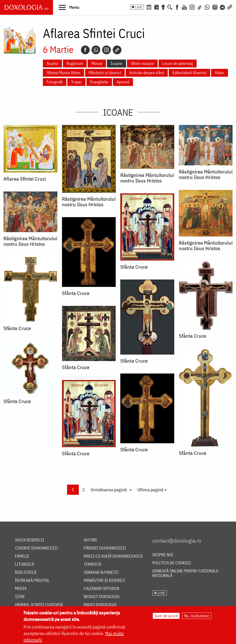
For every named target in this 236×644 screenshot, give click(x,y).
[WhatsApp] (207, 7)
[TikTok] (200, 7)
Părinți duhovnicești (105, 548)
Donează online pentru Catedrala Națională (185, 573)
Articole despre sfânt (147, 73)
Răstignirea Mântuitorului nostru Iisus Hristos (89, 202)
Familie (22, 556)
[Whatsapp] (96, 50)
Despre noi (163, 555)
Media (21, 589)
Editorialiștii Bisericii (189, 73)
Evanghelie (99, 82)
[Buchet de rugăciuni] (163, 7)
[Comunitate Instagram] (215, 7)
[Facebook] (177, 7)
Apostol (123, 82)
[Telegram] (223, 7)
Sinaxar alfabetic (101, 573)
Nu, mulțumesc (197, 616)
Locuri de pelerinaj (178, 63)
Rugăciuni (75, 63)
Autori (90, 540)
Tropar (76, 82)
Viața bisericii (30, 540)
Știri (20, 597)
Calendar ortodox (102, 589)
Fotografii (55, 82)
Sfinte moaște (142, 63)
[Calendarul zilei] (156, 7)
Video (220, 73)
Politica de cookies (172, 563)
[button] (69, 7)
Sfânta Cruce (134, 267)
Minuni (97, 63)
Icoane (117, 63)
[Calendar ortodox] (149, 7)
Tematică (92, 564)
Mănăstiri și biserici (105, 73)
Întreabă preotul (32, 581)
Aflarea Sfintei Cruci (25, 179)
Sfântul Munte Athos (63, 73)
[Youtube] (184, 7)
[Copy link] (117, 50)
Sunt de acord (166, 616)
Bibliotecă (26, 573)
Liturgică (25, 564)
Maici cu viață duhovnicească (113, 556)
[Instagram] (192, 7)
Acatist (52, 63)
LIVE (139, 7)
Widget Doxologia (102, 597)
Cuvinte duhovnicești (37, 548)
